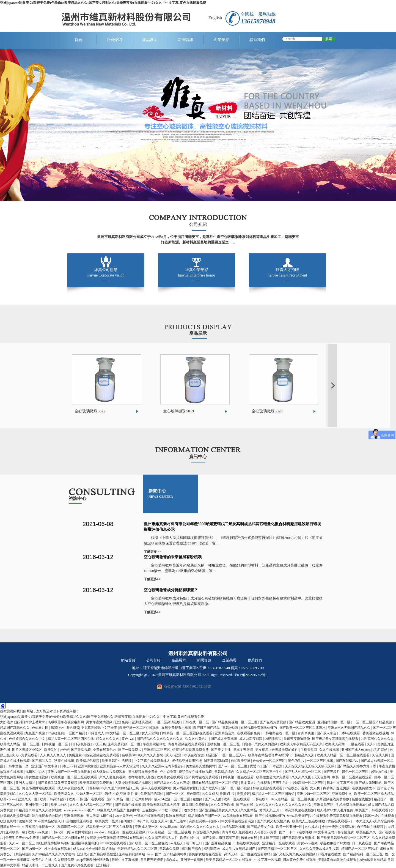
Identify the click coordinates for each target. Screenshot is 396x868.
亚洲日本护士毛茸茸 (31, 722)
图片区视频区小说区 (27, 750)
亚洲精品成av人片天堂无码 (120, 766)
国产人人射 (214, 799)
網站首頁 (128, 660)
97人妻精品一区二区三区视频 (293, 799)
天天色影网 (322, 777)
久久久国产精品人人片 (162, 838)
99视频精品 (273, 739)
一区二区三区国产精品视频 (373, 722)
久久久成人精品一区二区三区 (91, 805)
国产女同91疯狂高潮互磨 (221, 838)
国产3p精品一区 (118, 799)
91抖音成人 (96, 733)
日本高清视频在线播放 (298, 810)
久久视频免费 (64, 860)
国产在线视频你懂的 (270, 816)
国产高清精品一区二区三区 (278, 849)
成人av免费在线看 (25, 755)
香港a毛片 (227, 794)
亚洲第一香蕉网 (192, 860)
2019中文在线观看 (113, 843)
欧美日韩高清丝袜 (53, 799)
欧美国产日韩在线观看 (372, 810)
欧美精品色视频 (88, 761)
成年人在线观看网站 (156, 788)
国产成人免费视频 (224, 739)
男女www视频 (308, 843)
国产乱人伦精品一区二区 (303, 772)
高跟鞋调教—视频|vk (204, 821)
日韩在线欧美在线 (247, 843)
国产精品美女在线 (261, 827)
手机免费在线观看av (351, 805)
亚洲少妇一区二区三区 (314, 794)
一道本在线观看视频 (149, 816)
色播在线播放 (362, 799)
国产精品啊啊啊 (175, 854)
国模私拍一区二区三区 (224, 744)
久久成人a (312, 827)
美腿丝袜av (77, 755)
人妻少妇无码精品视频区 (134, 783)
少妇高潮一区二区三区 (308, 783)
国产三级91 (179, 821)
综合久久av (160, 821)
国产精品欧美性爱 (104, 854)
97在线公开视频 (297, 788)
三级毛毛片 (281, 783)
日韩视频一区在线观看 (238, 777)
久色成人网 (380, 755)
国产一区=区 (175, 794)
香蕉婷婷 (243, 794)
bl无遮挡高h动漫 (217, 761)
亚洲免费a (123, 722)
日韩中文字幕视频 (125, 860)
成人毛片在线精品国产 (239, 849)
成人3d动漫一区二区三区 (173, 799)
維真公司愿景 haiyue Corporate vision (106, 273)
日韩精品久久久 (303, 755)
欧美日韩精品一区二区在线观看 (229, 860)
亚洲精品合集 (225, 733)
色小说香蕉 (169, 772)
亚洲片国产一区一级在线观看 (69, 772)
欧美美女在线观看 (170, 777)
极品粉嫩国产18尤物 (335, 843)
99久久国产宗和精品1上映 (120, 788)
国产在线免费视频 (273, 722)
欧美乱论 (51, 750)
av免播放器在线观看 (238, 816)
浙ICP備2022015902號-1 (251, 675)
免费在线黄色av (105, 750)
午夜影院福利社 (155, 744)
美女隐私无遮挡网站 (201, 766)
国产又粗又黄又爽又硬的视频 (294, 854)
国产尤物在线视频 (128, 805)
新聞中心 (161, 494)
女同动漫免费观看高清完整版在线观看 (115, 838)
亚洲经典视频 (142, 722)
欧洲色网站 (9, 821)
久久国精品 (249, 810)
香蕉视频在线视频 (376, 733)
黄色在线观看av (339, 821)
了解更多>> (152, 552)
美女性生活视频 (37, 777)
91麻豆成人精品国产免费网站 (119, 810)
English (215, 18)
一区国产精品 (76, 733)
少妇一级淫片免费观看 (339, 827)
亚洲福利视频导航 (85, 843)
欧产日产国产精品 (207, 728)
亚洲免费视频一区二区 (124, 744)
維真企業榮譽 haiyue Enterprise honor (197, 273)
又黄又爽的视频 (266, 744)
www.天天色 (123, 816)
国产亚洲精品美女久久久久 (219, 810)
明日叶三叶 (195, 843)
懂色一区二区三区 (356, 772)
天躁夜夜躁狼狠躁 (297, 739)
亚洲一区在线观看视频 (129, 832)
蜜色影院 (193, 794)
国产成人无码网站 (369, 783)
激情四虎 (26, 821)
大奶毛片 (7, 722)
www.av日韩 (102, 832)
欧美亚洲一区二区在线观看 (140, 728)
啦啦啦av (58, 728)
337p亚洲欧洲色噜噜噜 (93, 860)
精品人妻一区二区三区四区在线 (71, 739)
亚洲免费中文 (342, 794)
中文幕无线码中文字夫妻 (99, 728)
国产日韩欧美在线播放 (299, 838)
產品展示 (150, 40)
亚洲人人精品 (26, 783)
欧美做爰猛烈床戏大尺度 (162, 805)
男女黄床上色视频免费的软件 (277, 750)
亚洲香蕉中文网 (37, 805)
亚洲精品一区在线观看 (279, 843)
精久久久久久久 (108, 739)
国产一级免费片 (130, 750)
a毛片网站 (381, 750)
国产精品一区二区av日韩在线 (63, 838)
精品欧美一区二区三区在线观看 (110, 827)
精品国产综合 (192, 849)
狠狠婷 (198, 799)
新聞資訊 (186, 40)
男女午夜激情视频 (100, 722)
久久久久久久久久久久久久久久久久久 (284, 805)
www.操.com (169, 827)
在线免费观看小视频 (177, 728)
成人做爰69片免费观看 (110, 772)
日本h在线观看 (350, 733)
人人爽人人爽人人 (53, 755)
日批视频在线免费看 (143, 772)
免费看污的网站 (152, 794)
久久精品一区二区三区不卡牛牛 (260, 772)
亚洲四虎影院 (88, 766)
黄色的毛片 (297, 761)
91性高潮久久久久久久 (378, 739)
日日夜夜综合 (362, 843)
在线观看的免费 (249, 733)
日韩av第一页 (60, 832)
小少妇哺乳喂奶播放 (101, 849)
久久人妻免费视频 (113, 777)
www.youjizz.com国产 (80, 810)
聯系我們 (257, 40)
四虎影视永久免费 (207, 832)
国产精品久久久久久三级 (172, 783)
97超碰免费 (56, 733)
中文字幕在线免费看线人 (152, 761)
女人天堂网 (150, 733)
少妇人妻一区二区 (90, 794)
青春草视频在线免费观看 (187, 744)
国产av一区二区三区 (233, 766)
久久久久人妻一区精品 (36, 794)
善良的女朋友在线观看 (206, 854)
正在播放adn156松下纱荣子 (162, 810)
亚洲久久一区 (28, 799)
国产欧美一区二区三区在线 (149, 843)
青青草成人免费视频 (237, 832)
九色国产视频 (36, 733)
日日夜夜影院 (81, 744)
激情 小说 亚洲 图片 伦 (122, 794)
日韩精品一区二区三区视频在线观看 (187, 733)
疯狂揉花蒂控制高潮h (53, 843)
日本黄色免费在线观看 (300, 860)
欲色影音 (73, 728)
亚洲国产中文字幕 (45, 766)
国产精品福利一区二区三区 (363, 854)
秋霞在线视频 (64, 761)
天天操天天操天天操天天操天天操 (310, 766)
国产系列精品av (347, 761)
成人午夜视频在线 (71, 788)
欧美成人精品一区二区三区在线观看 (344, 755)
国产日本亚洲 (273, 766)
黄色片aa (128, 739)
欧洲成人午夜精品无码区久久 (302, 744)
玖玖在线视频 (176, 816)
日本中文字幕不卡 (340, 783)
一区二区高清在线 (168, 722)
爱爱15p (255, 766)
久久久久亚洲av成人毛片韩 (320, 849)
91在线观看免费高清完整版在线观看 (336, 816)
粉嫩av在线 (249, 838)
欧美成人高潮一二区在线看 (345, 744)
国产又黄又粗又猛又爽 (274, 821)
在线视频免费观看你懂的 (259, 728)
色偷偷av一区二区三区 (269, 761)
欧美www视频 (38, 832)
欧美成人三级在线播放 (309, 821)
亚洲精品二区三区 (157, 750)
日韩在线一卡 (10, 827)
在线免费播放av (364, 788)
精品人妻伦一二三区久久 (41, 865)
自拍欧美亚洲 (241, 761)
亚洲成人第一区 (147, 827)
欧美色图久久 (366, 832)
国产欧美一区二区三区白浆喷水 (303, 728)
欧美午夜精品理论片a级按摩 (269, 755)
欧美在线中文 (190, 838)
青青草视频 (306, 733)
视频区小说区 (36, 772)
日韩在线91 (261, 799)
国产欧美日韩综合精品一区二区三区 (344, 838)
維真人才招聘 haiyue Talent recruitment (287, 273)
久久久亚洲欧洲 (223, 805)
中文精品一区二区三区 (123, 733)
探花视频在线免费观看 (103, 755)
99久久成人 (210, 794)
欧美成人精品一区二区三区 (20, 744)
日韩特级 (93, 788)
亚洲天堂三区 (324, 805)
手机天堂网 (309, 750)
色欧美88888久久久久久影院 (143, 755)
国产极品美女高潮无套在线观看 (336, 739)
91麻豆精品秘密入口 (50, 821)
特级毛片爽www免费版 (23, 838)
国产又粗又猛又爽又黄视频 (58, 783)
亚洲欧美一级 (16, 832)
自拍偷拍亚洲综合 (80, 821)
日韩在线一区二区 (196, 722)
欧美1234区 (59, 805)
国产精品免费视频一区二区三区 (235, 722)
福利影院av (212, 849)
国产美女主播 (221, 750)
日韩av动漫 (231, 728)
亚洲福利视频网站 (132, 854)
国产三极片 (332, 772)
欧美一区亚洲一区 (290, 827)
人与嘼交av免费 (266, 832)
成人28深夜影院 (251, 739)
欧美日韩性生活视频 (117, 761)
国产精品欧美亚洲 (302, 722)
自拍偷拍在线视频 (371, 827)
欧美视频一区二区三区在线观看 (74, 777)
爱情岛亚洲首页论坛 (187, 761)
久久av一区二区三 (22, 843)
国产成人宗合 (327, 733)
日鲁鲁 (247, 744)
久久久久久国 (302, 777)
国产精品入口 (42, 761)
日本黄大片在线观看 (256, 783)
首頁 (78, 40)
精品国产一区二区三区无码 (226, 755)
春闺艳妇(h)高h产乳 (135, 821)
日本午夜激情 (244, 750)
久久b (371, 744)
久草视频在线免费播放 (333, 799)
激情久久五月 (270, 810)
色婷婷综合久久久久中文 (27, 739)
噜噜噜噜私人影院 (142, 777)
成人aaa (78, 849)
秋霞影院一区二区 (71, 827)
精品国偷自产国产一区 (205, 816)
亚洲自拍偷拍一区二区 (334, 722)
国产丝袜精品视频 (218, 843)
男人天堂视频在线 (100, 816)
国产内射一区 (32, 849)
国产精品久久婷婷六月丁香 (357, 766)
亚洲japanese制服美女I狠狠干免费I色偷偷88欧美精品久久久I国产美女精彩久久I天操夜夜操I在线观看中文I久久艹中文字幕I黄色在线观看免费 (103, 3)
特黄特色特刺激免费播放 (191, 750)
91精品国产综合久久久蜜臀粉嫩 (39, 810)
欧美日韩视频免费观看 (96, 783)
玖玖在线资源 (194, 755)
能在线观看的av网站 (47, 816)
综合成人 (172, 860)
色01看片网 (41, 728)
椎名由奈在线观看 (58, 849)
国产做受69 (211, 788)
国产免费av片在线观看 (78, 865)
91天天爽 (99, 744)
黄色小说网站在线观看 (39, 788)
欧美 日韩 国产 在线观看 (87, 799)
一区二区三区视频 (320, 761)
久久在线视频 (330, 750)
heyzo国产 (155, 854)
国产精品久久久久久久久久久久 (160, 739)
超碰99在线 (380, 772)
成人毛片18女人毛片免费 (335, 810)
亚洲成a (83, 854)
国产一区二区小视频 (236, 788)
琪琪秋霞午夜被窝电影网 (66, 722)
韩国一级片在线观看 (380, 816)
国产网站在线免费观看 (202, 777)
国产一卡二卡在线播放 (296, 832)
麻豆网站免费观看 (196, 805)
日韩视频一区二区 (55, 744)
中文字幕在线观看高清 (238, 821)
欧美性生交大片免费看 (273, 777)
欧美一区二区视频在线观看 (352, 777)
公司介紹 (114, 40)
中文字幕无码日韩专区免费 (335, 832)
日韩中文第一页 (17, 766)
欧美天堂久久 (64, 794)
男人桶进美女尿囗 (187, 788)
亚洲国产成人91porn (356, 750)
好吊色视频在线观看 (268, 788)
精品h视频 (23, 854)
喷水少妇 (191, 810)
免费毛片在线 (42, 860)
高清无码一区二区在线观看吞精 (248, 854)
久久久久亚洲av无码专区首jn (163, 766)
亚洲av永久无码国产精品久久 (350, 728)
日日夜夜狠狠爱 (152, 860)
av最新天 (177, 843)
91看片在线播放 (330, 854)
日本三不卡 (68, 766)
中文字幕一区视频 (268, 860)
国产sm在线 (245, 805)
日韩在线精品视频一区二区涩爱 (215, 783)
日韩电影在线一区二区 (279, 733)
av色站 (64, 750)
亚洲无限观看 (74, 816)
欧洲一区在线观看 (237, 799)
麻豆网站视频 (82, 832)
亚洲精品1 (104, 865)
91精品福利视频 (234, 827)
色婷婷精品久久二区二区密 (138, 849)
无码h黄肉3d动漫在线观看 (338, 860)
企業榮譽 (221, 40)
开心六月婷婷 (142, 799)
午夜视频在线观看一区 (39, 827)
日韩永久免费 (170, 849)
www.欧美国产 (298, 816)
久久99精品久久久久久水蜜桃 (54, 854)
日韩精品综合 (225, 772)
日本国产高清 (270, 838)
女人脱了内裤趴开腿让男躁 (330, 788)
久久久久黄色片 (197, 739)
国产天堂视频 (81, 750)
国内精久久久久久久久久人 (200, 827)
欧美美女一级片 (107, 821)
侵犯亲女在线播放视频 (196, 772)
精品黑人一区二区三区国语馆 (273, 794)
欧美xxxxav (8, 799)
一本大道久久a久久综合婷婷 (373, 821)
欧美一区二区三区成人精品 (374, 794)
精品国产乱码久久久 (15, 728)
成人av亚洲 (174, 755)
